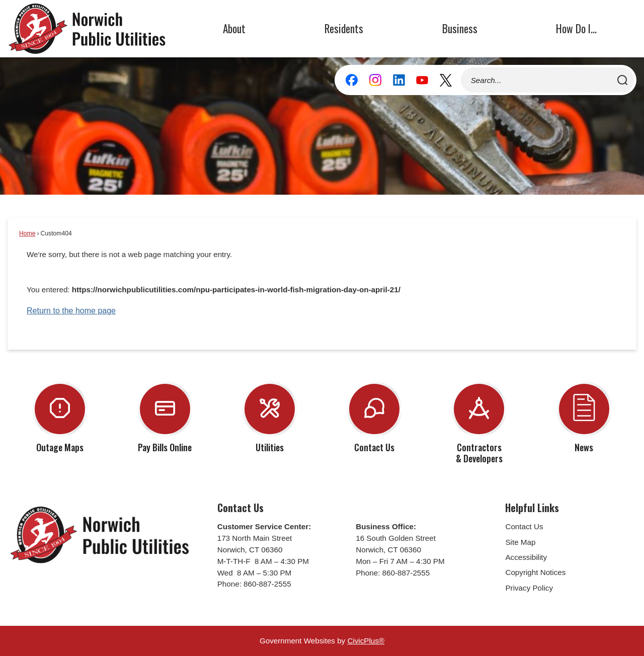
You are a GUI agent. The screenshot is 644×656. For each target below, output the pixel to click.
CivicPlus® (366, 641)
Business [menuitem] (460, 28)
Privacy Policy (529, 588)
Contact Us (524, 526)
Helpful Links (532, 508)
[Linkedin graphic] (399, 80)
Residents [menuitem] (344, 28)
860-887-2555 (267, 584)
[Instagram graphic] (375, 80)
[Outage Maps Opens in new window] (60, 416)
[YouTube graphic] (422, 80)
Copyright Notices (535, 572)
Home (27, 233)
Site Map (520, 542)
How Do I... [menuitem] (576, 28)
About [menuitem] (234, 28)
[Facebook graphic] (352, 80)
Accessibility (526, 557)
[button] (622, 80)
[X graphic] (446, 80)
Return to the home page (71, 311)
